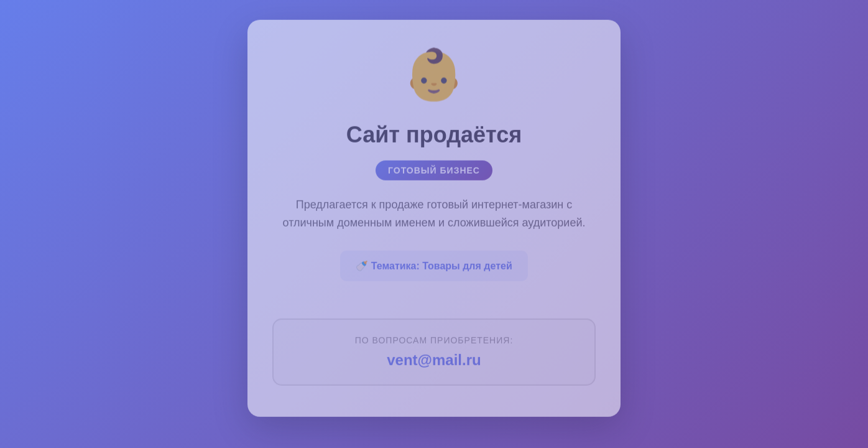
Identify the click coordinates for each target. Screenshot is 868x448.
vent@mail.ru (434, 357)
